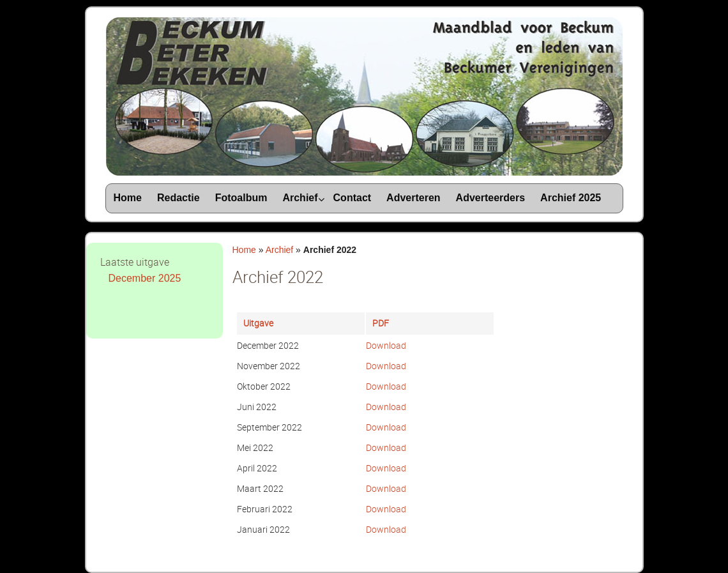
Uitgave (258, 323)
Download (386, 345)
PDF (381, 323)
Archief (280, 250)
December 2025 (145, 278)
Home (244, 250)
